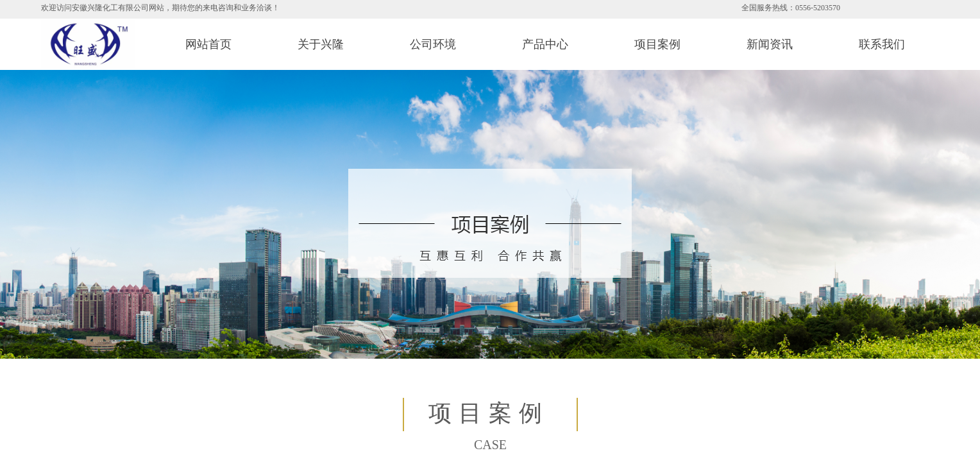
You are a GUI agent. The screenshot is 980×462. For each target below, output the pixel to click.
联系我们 (882, 44)
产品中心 (545, 44)
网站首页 (208, 44)
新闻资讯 (770, 44)
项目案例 (657, 44)
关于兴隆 (321, 44)
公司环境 (433, 44)
